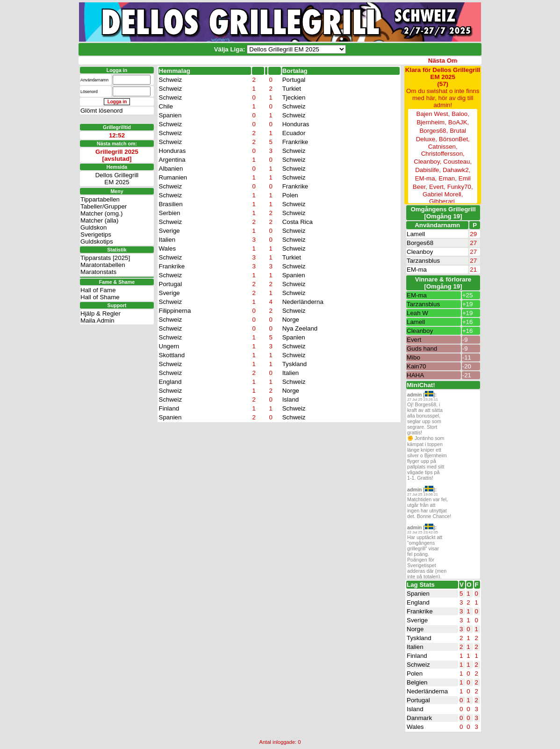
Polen (290, 195)
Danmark (419, 718)
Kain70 (416, 366)
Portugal (294, 80)
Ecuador (294, 133)
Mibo (413, 357)
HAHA (415, 375)
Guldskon (93, 213)
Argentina (172, 160)
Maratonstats (98, 258)
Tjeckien (294, 97)
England (170, 382)
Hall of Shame (100, 283)
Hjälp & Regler (101, 299)
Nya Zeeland (300, 328)
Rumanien (173, 177)
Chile (166, 106)
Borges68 (420, 243)
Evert (414, 340)
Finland (169, 408)
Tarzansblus (423, 261)
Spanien (170, 115)
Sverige (169, 231)
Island (291, 400)
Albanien (171, 169)
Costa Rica (298, 222)
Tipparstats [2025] (105, 244)
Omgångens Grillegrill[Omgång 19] (443, 213)
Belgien (417, 682)
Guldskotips (97, 227)
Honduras (296, 124)
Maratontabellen (103, 251)
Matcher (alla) (99, 206)
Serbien (170, 213)
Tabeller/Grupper (104, 192)
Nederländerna (303, 302)
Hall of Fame (98, 276)
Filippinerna (175, 311)
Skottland (172, 355)
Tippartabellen (100, 185)
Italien (167, 240)
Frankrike (295, 142)
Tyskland (295, 364)
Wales (168, 248)
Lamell (416, 234)
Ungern (169, 346)
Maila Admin (97, 306)
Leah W (417, 313)
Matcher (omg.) (101, 199)
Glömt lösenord (101, 111)
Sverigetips (96, 220)
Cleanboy (420, 252)
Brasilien (171, 204)
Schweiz (171, 80)
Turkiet (292, 89)
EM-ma (417, 270)
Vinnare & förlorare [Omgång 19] (443, 283)
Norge (291, 320)
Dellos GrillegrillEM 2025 (117, 165)
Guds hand (422, 349)
